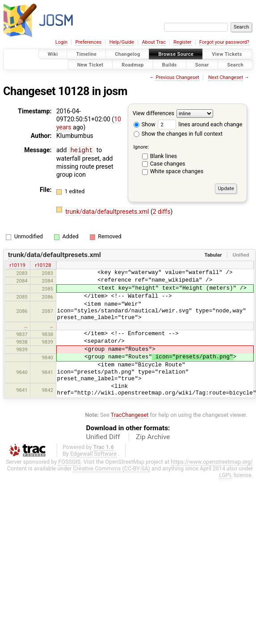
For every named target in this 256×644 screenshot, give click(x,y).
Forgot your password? (224, 42)
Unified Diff (103, 437)
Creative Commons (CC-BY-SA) (111, 468)
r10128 (43, 265)
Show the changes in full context (178, 134)
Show (145, 124)
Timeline (86, 54)
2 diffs (162, 212)
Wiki (53, 54)
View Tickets (227, 54)
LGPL (226, 475)
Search (235, 64)
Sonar (202, 64)
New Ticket (90, 64)
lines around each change (200, 124)
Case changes (168, 164)
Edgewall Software (93, 454)
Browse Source (176, 54)
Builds (170, 64)
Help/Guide (122, 42)
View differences (153, 113)
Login (61, 42)
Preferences (88, 42)
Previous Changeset (177, 77)
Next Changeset (226, 77)
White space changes (177, 171)
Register (182, 42)
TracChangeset (130, 415)
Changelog (127, 54)
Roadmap (133, 64)
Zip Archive (153, 437)
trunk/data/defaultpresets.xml (108, 212)
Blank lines (164, 156)
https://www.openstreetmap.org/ (212, 462)
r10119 (17, 265)
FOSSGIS (69, 462)
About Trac (154, 42)
